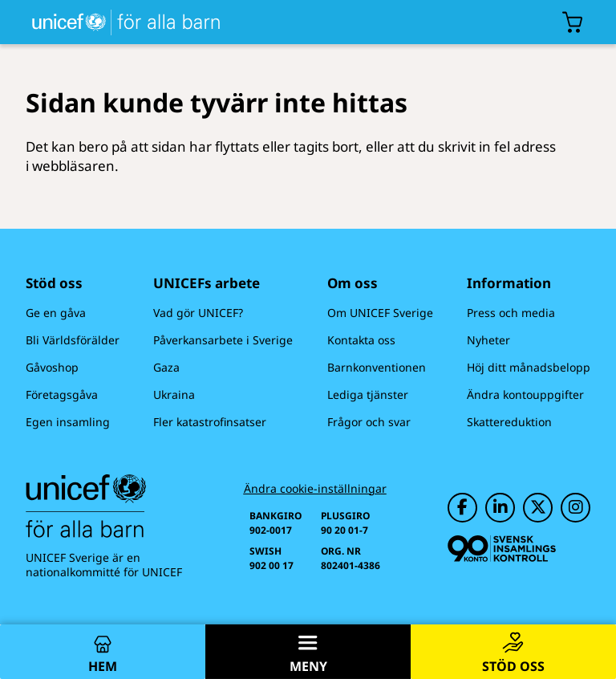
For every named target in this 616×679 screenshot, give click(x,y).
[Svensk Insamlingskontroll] (502, 549)
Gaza (166, 367)
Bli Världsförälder (73, 340)
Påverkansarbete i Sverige (223, 340)
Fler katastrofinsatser (210, 422)
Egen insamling (68, 422)
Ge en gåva (56, 313)
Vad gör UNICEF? (198, 313)
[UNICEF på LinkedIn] (500, 508)
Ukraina (174, 394)
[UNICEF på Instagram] (575, 508)
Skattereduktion (509, 422)
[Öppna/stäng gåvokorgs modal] (573, 22)
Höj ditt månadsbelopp (529, 367)
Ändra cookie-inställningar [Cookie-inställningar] (315, 489)
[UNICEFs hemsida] (113, 22)
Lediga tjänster (368, 394)
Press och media (511, 313)
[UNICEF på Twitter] (538, 508)
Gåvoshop (52, 367)
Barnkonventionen (377, 367)
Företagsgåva (62, 394)
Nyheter (488, 340)
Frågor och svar (369, 422)
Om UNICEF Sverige (380, 313)
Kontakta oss (361, 340)
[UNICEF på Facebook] (462, 508)
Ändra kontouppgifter (525, 394)
